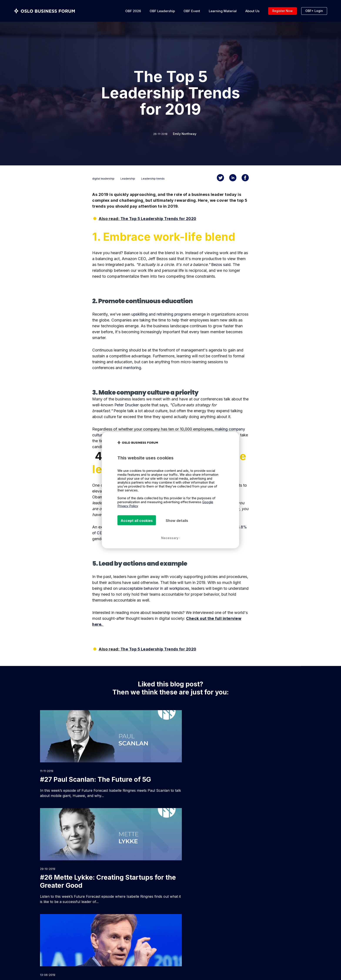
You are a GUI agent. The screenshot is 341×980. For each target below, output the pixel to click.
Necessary (171, 538)
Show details (177, 520)
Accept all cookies (137, 520)
